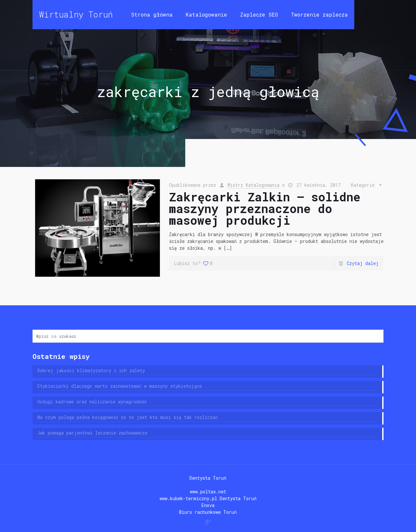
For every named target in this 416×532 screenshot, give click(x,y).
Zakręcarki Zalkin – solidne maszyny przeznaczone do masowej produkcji (265, 209)
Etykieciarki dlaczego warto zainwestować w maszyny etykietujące (120, 386)
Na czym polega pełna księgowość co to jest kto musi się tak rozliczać (128, 417)
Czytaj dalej (363, 263)
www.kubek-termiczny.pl (188, 498)
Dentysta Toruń (208, 478)
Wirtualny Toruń (76, 14)
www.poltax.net (208, 492)
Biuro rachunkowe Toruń (208, 512)
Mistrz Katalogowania (253, 185)
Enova (208, 505)
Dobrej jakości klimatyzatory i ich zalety (91, 370)
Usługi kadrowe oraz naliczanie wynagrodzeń (92, 402)
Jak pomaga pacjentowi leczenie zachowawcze (92, 433)
